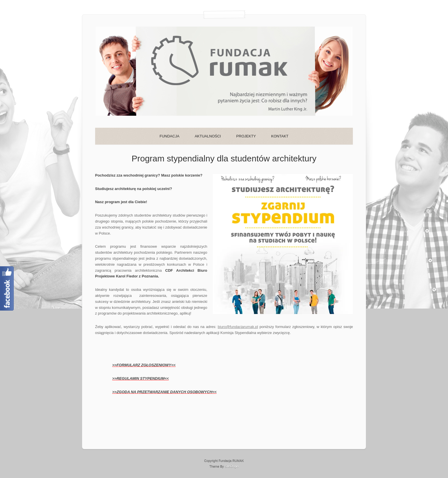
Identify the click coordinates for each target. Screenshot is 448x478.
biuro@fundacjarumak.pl (238, 327)
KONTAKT (280, 136)
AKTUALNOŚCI (208, 136)
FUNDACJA (169, 136)
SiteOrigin (232, 466)
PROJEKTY (246, 136)
